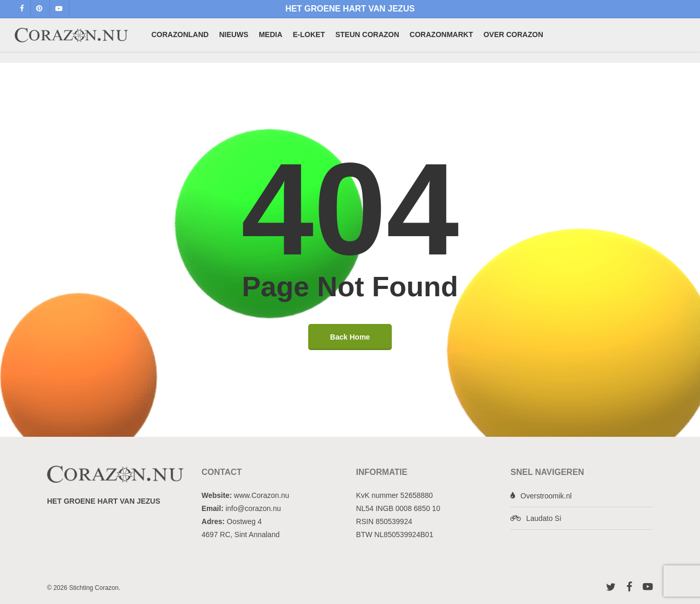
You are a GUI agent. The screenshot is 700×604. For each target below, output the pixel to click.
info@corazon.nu (253, 508)
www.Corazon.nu (262, 495)
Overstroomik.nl (546, 496)
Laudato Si (544, 518)
